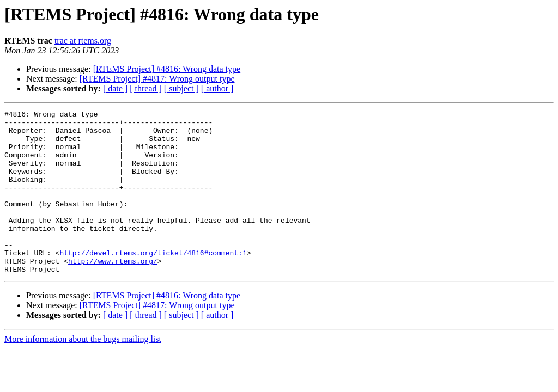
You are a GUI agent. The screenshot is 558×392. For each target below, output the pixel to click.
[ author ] (217, 88)
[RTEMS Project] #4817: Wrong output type (157, 79)
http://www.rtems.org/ (113, 292)
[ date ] (115, 88)
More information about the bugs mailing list (83, 372)
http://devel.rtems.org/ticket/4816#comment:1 (153, 282)
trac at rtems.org (83, 41)
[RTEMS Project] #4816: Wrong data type (167, 69)
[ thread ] (146, 88)
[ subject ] (181, 88)
